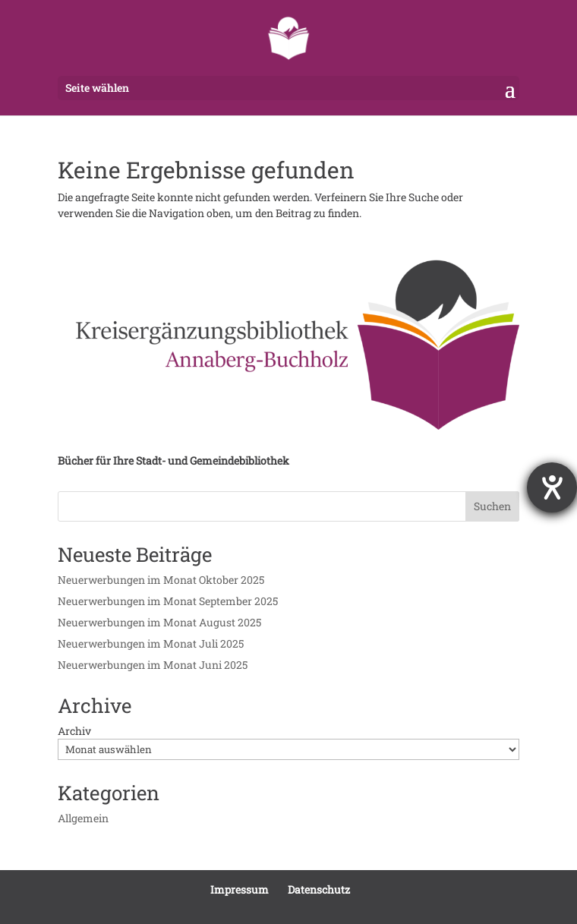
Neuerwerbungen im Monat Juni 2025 (153, 665)
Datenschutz (319, 889)
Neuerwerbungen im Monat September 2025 (168, 601)
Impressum (240, 889)
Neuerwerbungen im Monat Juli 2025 (151, 643)
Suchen (492, 506)
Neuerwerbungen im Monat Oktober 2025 (161, 580)
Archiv (74, 731)
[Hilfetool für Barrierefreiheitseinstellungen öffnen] (552, 487)
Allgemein (83, 818)
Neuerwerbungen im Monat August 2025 (159, 622)
